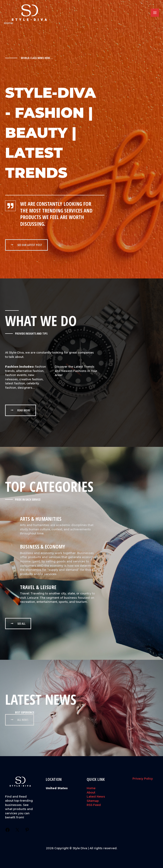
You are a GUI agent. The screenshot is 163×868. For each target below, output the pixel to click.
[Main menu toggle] (155, 13)
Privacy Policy (143, 779)
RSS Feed (94, 805)
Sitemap (93, 801)
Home (91, 788)
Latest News (96, 797)
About (91, 792)
